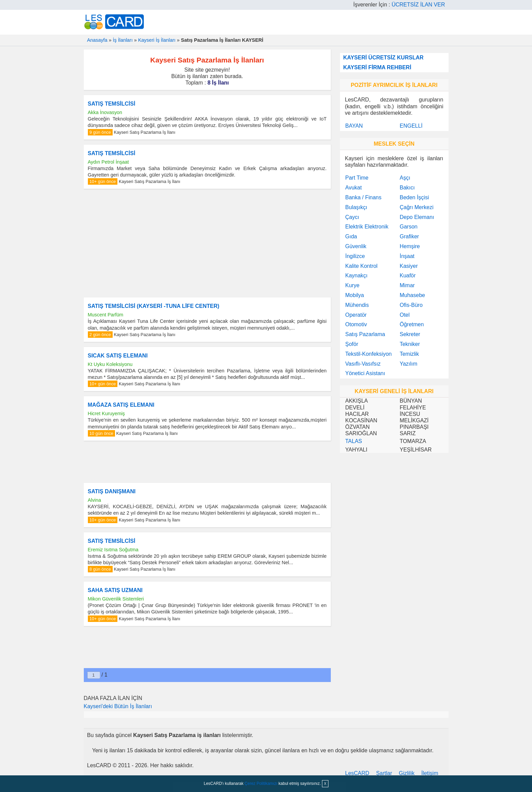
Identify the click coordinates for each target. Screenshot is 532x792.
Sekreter (410, 334)
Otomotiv (356, 324)
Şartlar (384, 773)
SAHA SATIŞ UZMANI (115, 590)
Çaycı (352, 217)
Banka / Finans (364, 197)
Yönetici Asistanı (365, 373)
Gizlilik (407, 773)
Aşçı (405, 178)
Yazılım (408, 364)
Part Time (357, 178)
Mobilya (355, 295)
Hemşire (410, 246)
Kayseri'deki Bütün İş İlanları (118, 706)
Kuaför (408, 275)
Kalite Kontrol (362, 266)
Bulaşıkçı (356, 207)
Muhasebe (412, 295)
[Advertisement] (207, 243)
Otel (405, 315)
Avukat (354, 188)
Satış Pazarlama (365, 334)
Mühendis (357, 305)
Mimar (407, 285)
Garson (408, 227)
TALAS (354, 441)
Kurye (353, 285)
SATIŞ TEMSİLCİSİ (112, 104)
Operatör (356, 315)
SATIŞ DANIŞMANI (112, 491)
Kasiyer (409, 266)
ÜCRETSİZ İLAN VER (418, 5)
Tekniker (410, 344)
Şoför (352, 344)
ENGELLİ (411, 126)
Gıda (351, 236)
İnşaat (407, 256)
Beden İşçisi (414, 197)
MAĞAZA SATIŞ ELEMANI (121, 405)
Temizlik (409, 354)
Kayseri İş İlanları (157, 40)
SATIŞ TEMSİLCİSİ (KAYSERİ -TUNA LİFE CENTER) (154, 306)
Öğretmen (412, 324)
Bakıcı (407, 188)
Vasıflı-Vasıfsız (363, 364)
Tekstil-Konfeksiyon (369, 354)
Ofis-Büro (411, 305)
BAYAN (354, 126)
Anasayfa (97, 40)
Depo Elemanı (417, 217)
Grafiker (409, 236)
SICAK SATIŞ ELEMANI (118, 356)
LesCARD (357, 773)
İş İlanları (123, 40)
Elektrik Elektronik (367, 227)
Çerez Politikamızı (261, 784)
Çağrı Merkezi (417, 207)
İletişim (430, 773)
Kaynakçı (357, 275)
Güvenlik (356, 246)
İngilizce (355, 256)
